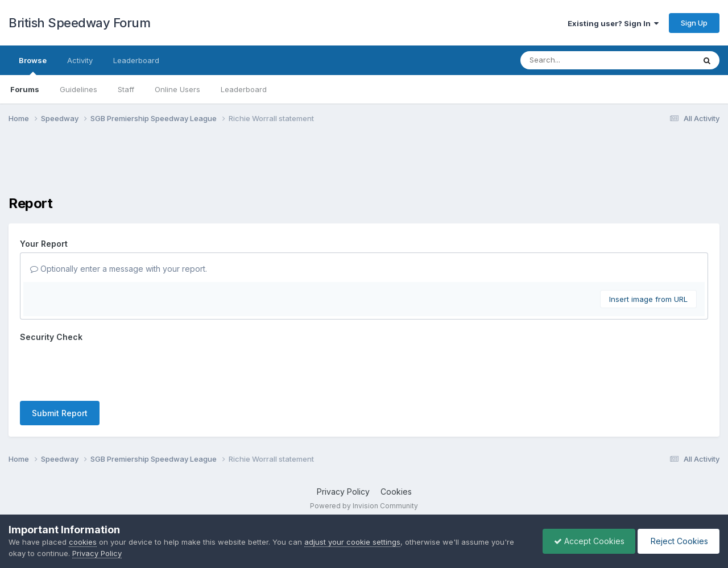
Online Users (177, 89)
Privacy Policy (343, 492)
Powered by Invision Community (364, 506)
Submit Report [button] (60, 413)
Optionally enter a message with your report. (119, 269)
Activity (80, 60)
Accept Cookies (586, 541)
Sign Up (694, 23)
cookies (83, 542)
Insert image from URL (648, 299)
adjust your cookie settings (352, 542)
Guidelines (78, 89)
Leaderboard (244, 89)
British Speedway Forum (79, 23)
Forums (25, 89)
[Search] (576, 60)
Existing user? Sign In (613, 23)
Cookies (396, 492)
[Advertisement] (364, 167)
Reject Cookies (678, 541)
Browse (33, 65)
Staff (126, 89)
